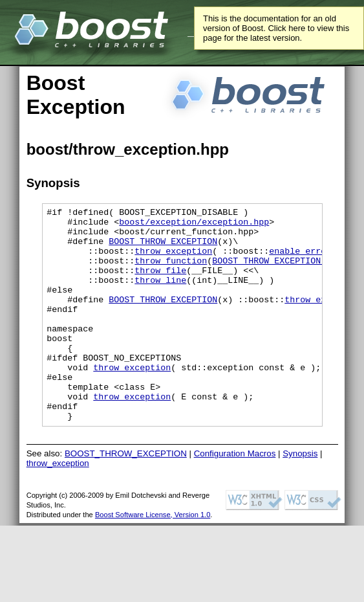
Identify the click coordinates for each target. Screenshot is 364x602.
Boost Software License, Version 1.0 (153, 557)
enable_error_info (313, 260)
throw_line (160, 295)
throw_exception (173, 260)
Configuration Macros (235, 496)
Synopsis (300, 496)
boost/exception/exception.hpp (194, 225)
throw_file (160, 284)
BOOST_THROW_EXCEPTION (163, 249)
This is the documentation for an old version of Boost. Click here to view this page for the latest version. (276, 28)
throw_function (171, 272)
